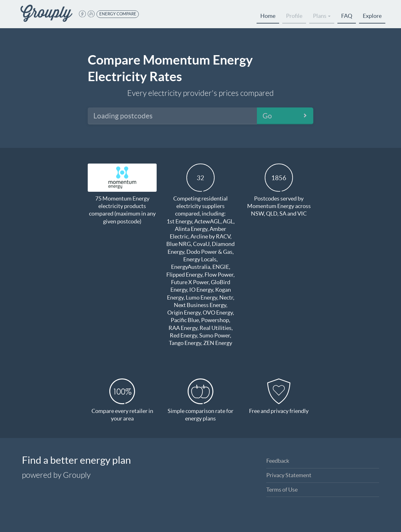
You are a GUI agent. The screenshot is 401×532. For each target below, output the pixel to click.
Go (267, 116)
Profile (294, 16)
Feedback (278, 461)
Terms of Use (282, 490)
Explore (372, 16)
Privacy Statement (289, 475)
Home (268, 16)
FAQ (347, 16)
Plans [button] (322, 16)
